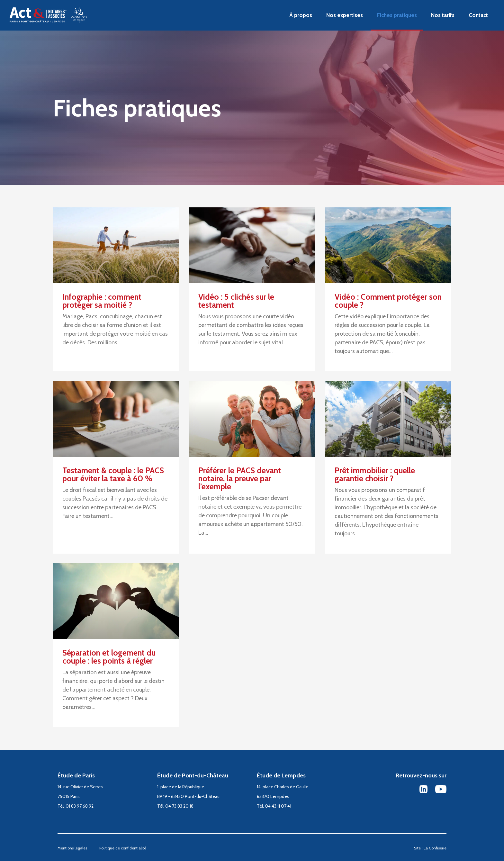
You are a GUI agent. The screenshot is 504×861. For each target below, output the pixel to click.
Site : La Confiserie (430, 848)
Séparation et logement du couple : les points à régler (109, 657)
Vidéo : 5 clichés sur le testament (236, 301)
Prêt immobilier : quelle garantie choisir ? (375, 474)
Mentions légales (72, 848)
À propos (301, 15)
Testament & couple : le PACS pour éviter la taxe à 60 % (113, 474)
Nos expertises (345, 15)
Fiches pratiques (397, 15)
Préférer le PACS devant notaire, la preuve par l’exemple (240, 478)
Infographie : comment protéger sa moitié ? (102, 301)
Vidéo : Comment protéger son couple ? (388, 301)
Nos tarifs (443, 15)
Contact (478, 15)
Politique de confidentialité (123, 848)
